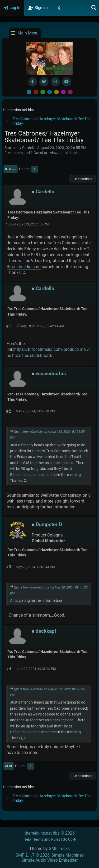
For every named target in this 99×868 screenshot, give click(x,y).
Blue (50, 92)
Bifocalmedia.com (24, 267)
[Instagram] (55, 82)
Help (27, 839)
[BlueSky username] (44, 82)
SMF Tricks (59, 849)
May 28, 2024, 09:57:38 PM (35, 411)
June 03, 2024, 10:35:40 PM (36, 669)
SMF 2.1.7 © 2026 (33, 855)
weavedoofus (51, 374)
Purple (63, 92)
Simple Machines (68, 855)
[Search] (94, 8)
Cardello (45, 192)
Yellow (56, 92)
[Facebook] (33, 82)
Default (29, 92)
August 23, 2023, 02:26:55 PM (27, 224)
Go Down (11, 169)
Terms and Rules (47, 839)
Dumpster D (49, 524)
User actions (83, 179)
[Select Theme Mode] (59, 8)
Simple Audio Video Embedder (49, 860)
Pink (70, 92)
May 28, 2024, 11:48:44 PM (35, 567)
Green (43, 92)
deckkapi (46, 631)
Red (36, 92)
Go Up (9, 766)
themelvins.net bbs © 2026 (50, 833)
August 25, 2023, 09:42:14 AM (42, 326)
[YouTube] (67, 82)
